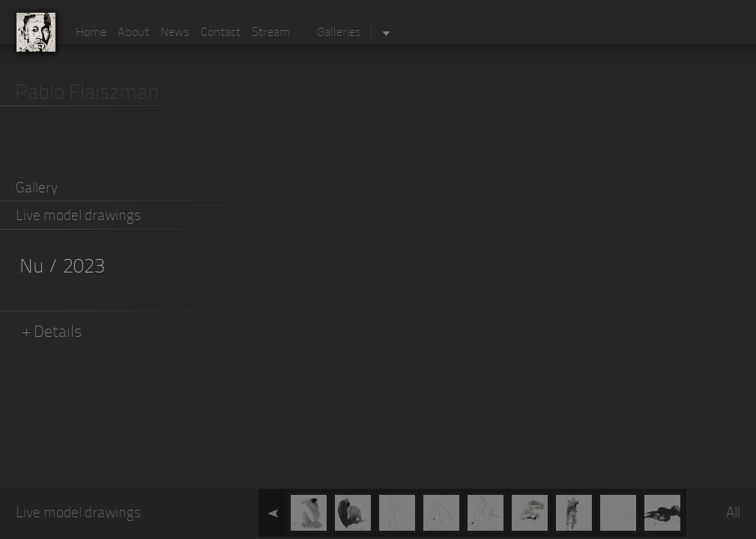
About (133, 33)
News (175, 33)
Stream (271, 33)
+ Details (52, 333)
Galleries (339, 33)
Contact (221, 33)
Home (91, 33)
